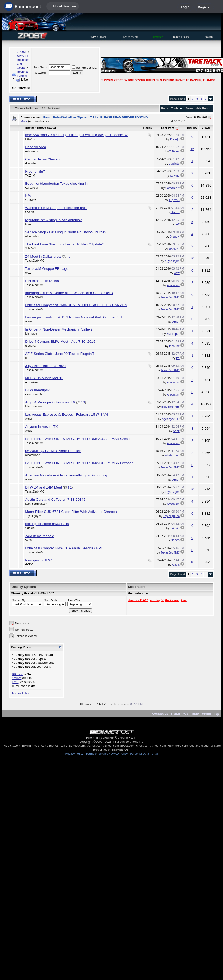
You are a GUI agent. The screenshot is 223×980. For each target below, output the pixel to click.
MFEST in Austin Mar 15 (44, 378)
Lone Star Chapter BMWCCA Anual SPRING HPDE (65, 548)
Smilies (17, 678)
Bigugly (175, 236)
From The (74, 600)
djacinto (31, 163)
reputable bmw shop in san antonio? (53, 220)
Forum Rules (20, 693)
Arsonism (173, 285)
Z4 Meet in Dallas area (43, 256)
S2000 (29, 540)
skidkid (30, 528)
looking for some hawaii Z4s (47, 524)
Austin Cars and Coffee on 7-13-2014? (55, 500)
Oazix (176, 565)
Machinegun (33, 406)
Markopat (32, 333)
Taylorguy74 (33, 516)
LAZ (177, 224)
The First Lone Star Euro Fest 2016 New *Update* (64, 244)
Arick (28, 431)
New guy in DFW (38, 560)
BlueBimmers (171, 407)
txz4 (28, 224)
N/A (28, 196)
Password (39, 73)
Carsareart (32, 187)
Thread (29, 128)
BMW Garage (98, 37)
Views (206, 128)
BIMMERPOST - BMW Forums (191, 714)
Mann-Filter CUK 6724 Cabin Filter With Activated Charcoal (71, 512)
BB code (17, 674)
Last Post (168, 128)
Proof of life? (35, 171)
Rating (148, 128)
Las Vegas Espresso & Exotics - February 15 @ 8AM (66, 414)
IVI (27, 358)
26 (192, 404)
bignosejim (172, 261)
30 (192, 258)
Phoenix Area (36, 147)
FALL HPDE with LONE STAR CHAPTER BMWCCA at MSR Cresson (79, 439)
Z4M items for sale (40, 536)
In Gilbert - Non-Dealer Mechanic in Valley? (59, 329)
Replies (192, 128)
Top (216, 714)
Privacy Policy (74, 753)
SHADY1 (31, 248)
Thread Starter (46, 128)
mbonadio (32, 151)
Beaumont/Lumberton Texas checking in (56, 184)
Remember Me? (85, 68)
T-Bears (175, 151)
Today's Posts (181, 37)
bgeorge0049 (171, 419)
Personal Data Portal (144, 753)
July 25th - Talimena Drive (45, 366)
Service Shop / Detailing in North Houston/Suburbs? (66, 232)
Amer (29, 321)
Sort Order (51, 600)
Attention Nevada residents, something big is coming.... (68, 475)
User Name (40, 67)
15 (192, 149)
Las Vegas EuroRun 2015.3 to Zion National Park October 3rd (73, 317)
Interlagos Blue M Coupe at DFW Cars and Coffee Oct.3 (69, 293)
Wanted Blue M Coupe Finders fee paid (56, 208)
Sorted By (19, 600)
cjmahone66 (33, 394)
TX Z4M (30, 175)
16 (192, 562)
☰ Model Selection (63, 6)
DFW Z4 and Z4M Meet (43, 487)
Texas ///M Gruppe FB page (47, 269)
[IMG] (16, 682)
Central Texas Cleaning (43, 159)
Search (209, 37)
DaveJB (30, 139)
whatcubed (33, 236)
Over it (30, 212)
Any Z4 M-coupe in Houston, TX (50, 402)
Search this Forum (199, 108)
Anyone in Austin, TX (41, 427)
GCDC (29, 564)
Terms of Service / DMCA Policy (107, 753)
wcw (28, 273)
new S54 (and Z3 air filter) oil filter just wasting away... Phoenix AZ (76, 135)
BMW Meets (131, 37)
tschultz (30, 345)
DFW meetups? (37, 390)
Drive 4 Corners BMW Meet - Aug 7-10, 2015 (60, 342)
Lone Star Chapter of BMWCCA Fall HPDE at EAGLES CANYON (76, 305)
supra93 (31, 200)
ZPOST (22, 52)
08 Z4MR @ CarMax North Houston (53, 451)
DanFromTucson (36, 503)
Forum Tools (170, 108)
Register (204, 7)
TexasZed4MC (35, 260)
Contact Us (160, 714)
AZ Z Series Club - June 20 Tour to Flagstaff (59, 354)
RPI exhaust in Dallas (42, 281)
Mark (24, 121)
